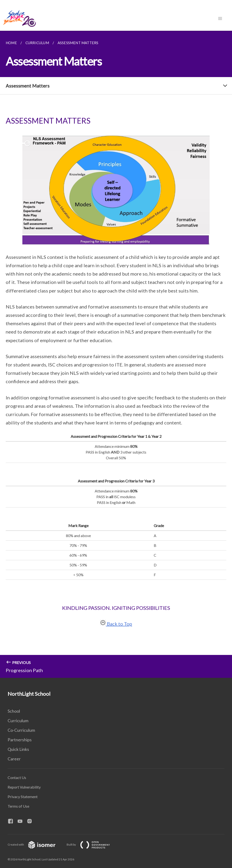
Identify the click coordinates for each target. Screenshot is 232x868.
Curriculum (18, 721)
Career (14, 759)
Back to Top (116, 624)
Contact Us (17, 777)
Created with (35, 844)
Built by (92, 844)
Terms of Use (18, 806)
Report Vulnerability (24, 787)
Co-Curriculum (21, 730)
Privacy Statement (23, 797)
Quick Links (18, 749)
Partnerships (20, 740)
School (14, 711)
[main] (116, 354)
